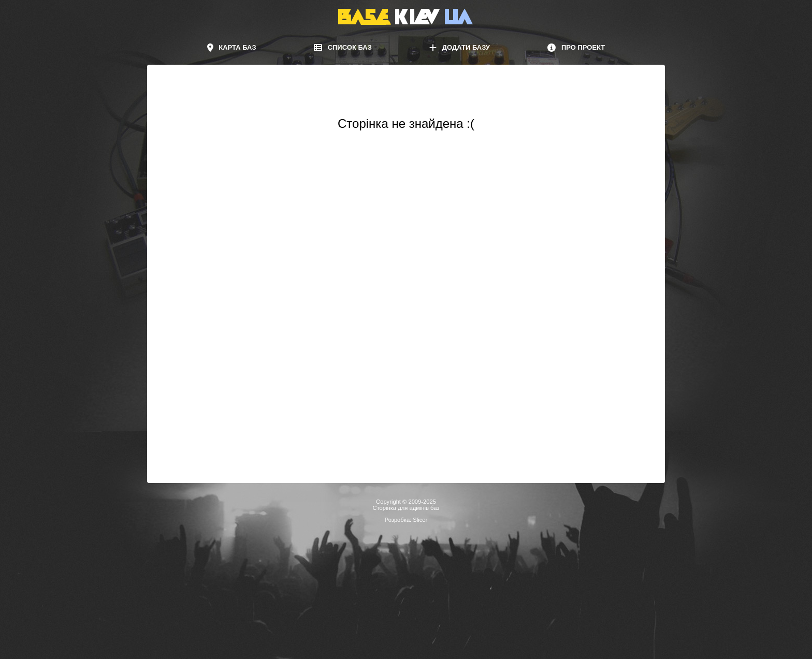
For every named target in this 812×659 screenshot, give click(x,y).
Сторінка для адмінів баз (406, 508)
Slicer (420, 520)
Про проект (576, 48)
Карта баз (232, 48)
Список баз (343, 48)
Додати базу (460, 48)
